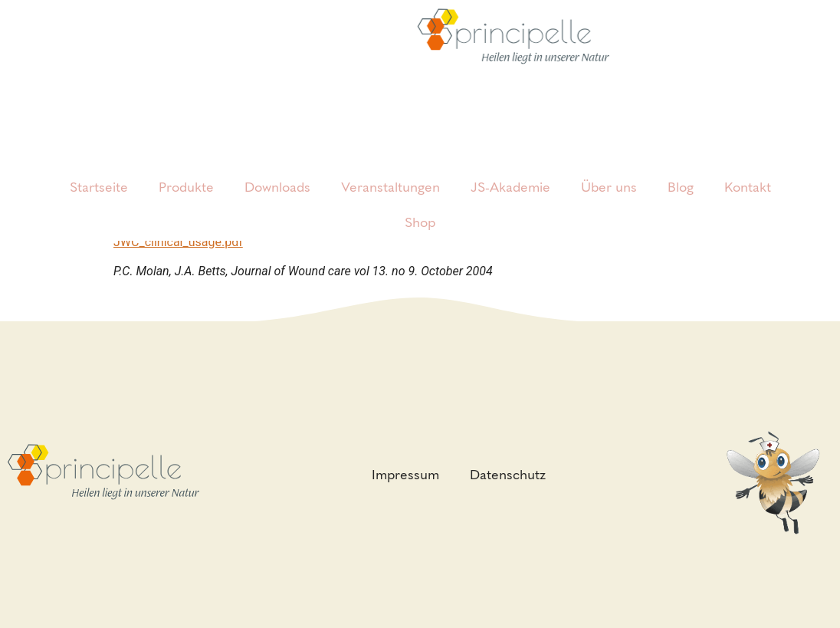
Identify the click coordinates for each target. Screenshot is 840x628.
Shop (420, 199)
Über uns (609, 164)
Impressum (405, 475)
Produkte (186, 164)
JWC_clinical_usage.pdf (178, 242)
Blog (681, 164)
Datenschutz (508, 475)
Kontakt (748, 164)
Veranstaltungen (390, 164)
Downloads (277, 164)
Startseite (99, 164)
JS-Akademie (510, 164)
